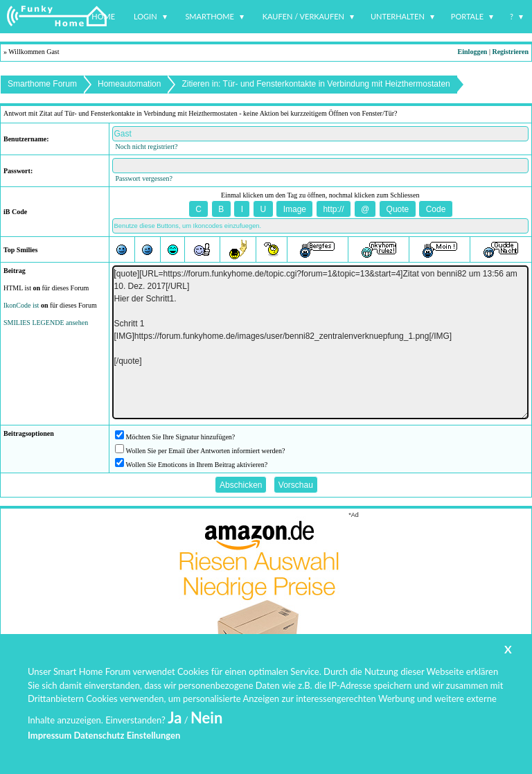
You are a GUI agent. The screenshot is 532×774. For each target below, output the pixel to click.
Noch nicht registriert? (147, 147)
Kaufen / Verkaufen (303, 16)
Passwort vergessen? (144, 178)
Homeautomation (129, 84)
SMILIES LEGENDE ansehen (46, 323)
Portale (467, 16)
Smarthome (210, 16)
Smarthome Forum (42, 84)
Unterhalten (398, 16)
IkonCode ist (21, 305)
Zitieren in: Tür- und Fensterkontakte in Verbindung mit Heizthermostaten (316, 84)
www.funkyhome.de (275, 736)
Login (145, 16)
